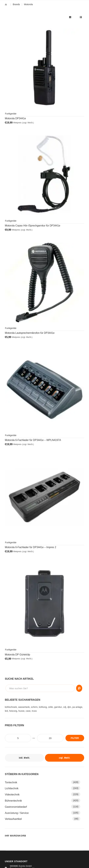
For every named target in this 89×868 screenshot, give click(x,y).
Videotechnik (12, 795)
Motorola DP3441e (15, 118)
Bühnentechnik (13, 801)
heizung (13, 711)
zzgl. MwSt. (64, 758)
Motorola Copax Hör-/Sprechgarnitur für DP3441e (32, 226)
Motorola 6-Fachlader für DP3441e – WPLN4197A (33, 440)
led (6, 711)
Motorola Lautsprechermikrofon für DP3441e (30, 333)
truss (34, 711)
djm (69, 707)
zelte (50, 707)
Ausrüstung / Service (17, 813)
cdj (65, 707)
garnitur (58, 707)
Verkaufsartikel (13, 819)
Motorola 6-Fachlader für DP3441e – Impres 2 (30, 547)
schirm (34, 707)
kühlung (43, 707)
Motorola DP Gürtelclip (17, 655)
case (28, 711)
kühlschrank (11, 707)
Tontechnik (11, 782)
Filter (75, 738)
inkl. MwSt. (24, 758)
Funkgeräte (11, 114)
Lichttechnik (12, 788)
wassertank (24, 707)
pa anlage (77, 707)
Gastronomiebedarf (16, 807)
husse (21, 711)
